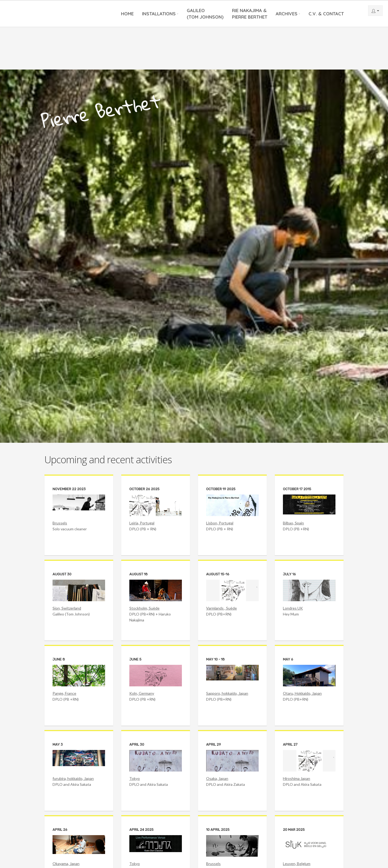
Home (127, 14)
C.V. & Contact (326, 14)
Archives (287, 14)
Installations (159, 14)
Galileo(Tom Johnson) (205, 14)
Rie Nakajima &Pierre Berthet (250, 14)
